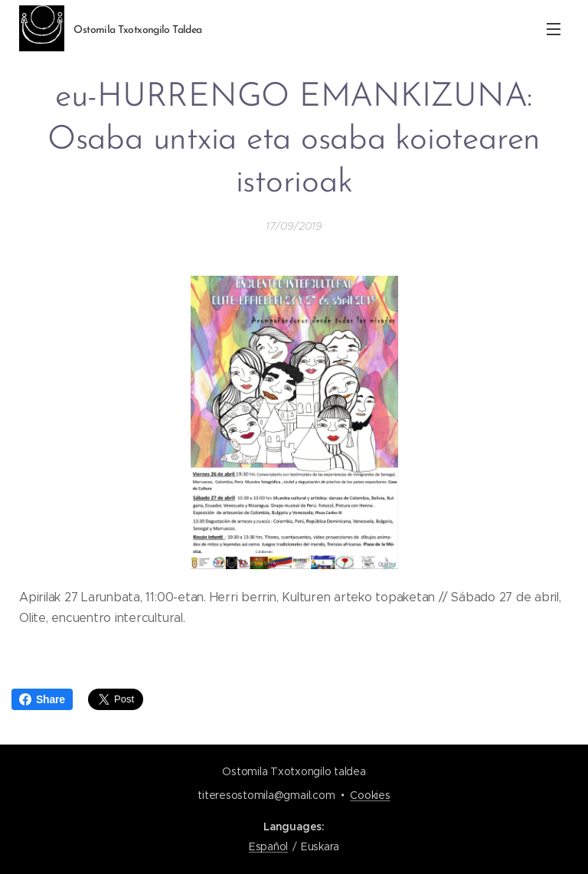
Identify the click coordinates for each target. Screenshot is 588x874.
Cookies (370, 795)
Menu (554, 29)
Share (42, 699)
